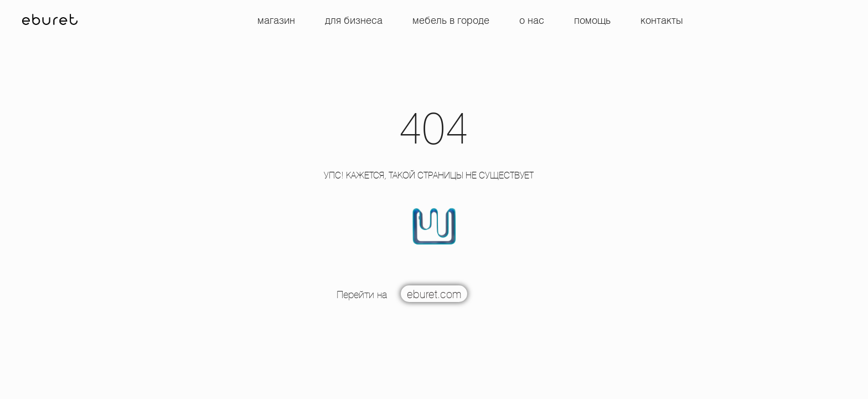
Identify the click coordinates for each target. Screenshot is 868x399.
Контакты (662, 20)
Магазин (276, 20)
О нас (532, 20)
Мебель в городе (451, 20)
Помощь (592, 20)
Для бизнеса (354, 20)
